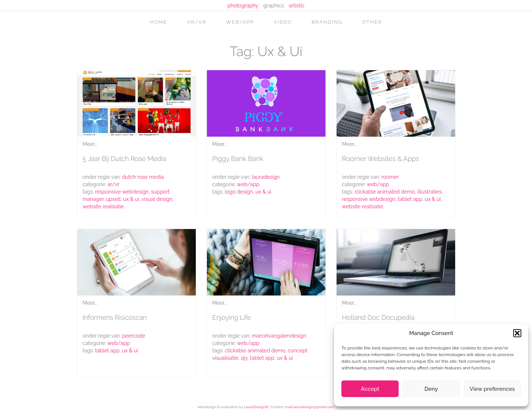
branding (327, 22)
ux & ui (131, 199)
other (372, 22)
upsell (113, 199)
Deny (431, 389)
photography (243, 6)
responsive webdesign (122, 192)
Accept (370, 389)
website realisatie (103, 206)
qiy (244, 358)
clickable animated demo (385, 192)
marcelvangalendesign (279, 336)
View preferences (492, 389)
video (283, 22)
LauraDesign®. (256, 407)
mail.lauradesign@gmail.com (310, 407)
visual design (157, 199)
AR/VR (197, 22)
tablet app (410, 199)
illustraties (430, 192)
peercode (134, 336)
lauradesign (266, 177)
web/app (240, 22)
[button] (517, 333)
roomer (390, 177)
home (159, 22)
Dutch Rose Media (143, 177)
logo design (239, 192)
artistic (297, 6)
